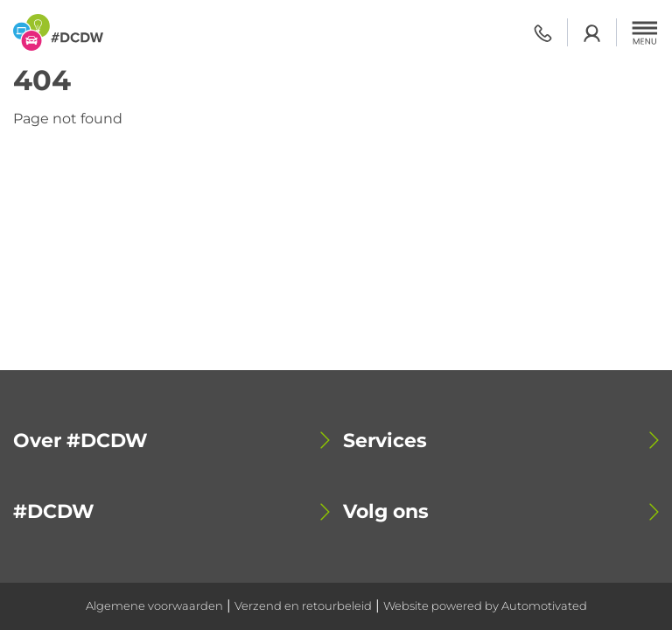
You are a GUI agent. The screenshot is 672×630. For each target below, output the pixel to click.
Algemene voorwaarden (154, 606)
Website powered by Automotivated (485, 606)
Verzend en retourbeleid (303, 606)
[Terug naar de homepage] (58, 32)
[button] (645, 32)
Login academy (592, 33)
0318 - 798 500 (543, 33)
